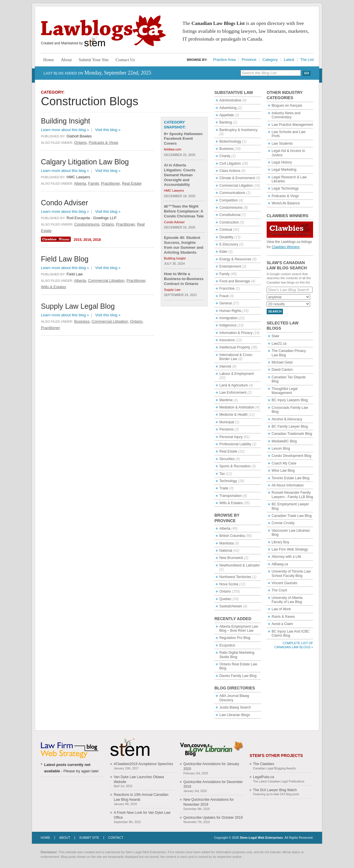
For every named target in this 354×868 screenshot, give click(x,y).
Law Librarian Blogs (235, 715)
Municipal (227, 422)
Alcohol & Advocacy (287, 419)
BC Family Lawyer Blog (290, 426)
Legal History (282, 162)
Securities (227, 459)
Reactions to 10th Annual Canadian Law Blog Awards (141, 797)
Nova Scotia (229, 584)
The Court (279, 590)
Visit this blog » (108, 130)
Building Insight (175, 258)
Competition (229, 200)
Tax (222, 474)
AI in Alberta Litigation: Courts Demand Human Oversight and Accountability (180, 175)
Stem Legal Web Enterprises (261, 838)
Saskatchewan (231, 606)
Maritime (226, 400)
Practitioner (110, 183)
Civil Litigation (230, 164)
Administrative (230, 100)
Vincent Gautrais (285, 583)
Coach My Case (284, 463)
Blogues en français (287, 106)
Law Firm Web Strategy (290, 549)
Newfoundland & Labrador (240, 565)
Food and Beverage (235, 281)
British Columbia (232, 536)
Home (49, 60)
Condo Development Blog (291, 456)
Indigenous (228, 325)
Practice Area (224, 60)
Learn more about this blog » (65, 130)
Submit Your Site (94, 60)
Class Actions (230, 171)
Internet (225, 366)
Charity (225, 156)
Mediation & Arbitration (237, 407)
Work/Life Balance (286, 203)
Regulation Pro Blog (235, 638)
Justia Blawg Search (235, 707)
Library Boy (280, 542)
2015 (78, 240)
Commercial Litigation (236, 186)
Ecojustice (227, 645)
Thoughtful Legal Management (285, 391)
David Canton (282, 370)
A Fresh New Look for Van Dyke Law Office (142, 815)
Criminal (226, 230)
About (66, 60)
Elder (223, 252)
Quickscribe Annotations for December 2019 (213, 784)
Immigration (229, 318)
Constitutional (230, 215)
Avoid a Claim (282, 624)
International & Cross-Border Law (236, 357)
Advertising (228, 108)
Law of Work (281, 609)
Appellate (227, 115)
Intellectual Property (235, 347)
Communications (232, 193)
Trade (224, 488)
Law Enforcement (233, 393)
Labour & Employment (237, 374)
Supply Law (172, 290)
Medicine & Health (233, 415)
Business (226, 149)
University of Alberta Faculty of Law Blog (287, 600)
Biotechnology (230, 141)
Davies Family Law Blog (238, 676)
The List (307, 60)
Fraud (224, 296)
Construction (229, 222)
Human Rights (230, 311)
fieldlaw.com (173, 149)
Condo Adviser (174, 222)
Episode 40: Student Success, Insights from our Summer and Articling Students (184, 245)
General (226, 303)
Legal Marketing (284, 170)
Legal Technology (285, 188)
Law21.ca (279, 344)
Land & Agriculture (234, 385)
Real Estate (228, 451)
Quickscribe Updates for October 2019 (213, 818)
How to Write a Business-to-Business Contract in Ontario (184, 279)
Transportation (231, 496)
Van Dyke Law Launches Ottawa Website (139, 779)
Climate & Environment (237, 178)
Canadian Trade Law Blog (292, 516)
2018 (97, 240)
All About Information (288, 485)
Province (249, 60)
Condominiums (231, 208)
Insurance (227, 340)
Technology (228, 481)
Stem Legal (95, 42)
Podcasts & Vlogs (285, 196)
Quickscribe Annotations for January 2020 (211, 766)
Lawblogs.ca (103, 31)
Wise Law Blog (283, 471)
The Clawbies (264, 764)
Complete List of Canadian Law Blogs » (294, 645)
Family (224, 274)
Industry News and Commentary (286, 115)
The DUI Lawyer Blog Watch (275, 790)
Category (270, 60)
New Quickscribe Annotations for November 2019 (208, 802)
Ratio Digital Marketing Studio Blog (237, 655)
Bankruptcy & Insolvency (238, 130)
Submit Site (89, 838)
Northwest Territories (235, 577)
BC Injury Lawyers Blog (290, 400)
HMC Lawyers (174, 190)
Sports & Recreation (235, 466)
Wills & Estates (231, 503)
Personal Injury (231, 437)
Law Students (282, 144)
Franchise (227, 288)
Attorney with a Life (286, 557)
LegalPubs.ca (264, 777)
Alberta (225, 529)
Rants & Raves (283, 617)
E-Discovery (229, 244)
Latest (289, 60)
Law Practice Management (292, 125)
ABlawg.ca (280, 564)
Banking (226, 122)
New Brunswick (231, 558)
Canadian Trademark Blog (292, 434)
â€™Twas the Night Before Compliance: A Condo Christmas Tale (184, 211)
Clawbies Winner (57, 239)
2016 (87, 240)
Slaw (275, 336)
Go (307, 73)
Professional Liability (235, 444)
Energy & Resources (235, 259)
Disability (226, 237)
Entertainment (230, 266)
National (226, 551)
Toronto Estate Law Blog (290, 478)
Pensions (226, 429)
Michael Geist (282, 362)
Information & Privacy (236, 333)
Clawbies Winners (286, 247)
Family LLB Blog (300, 497)
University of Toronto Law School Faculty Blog (291, 573)
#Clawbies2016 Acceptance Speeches (143, 764)
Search (275, 311)
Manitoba (226, 543)
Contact (116, 838)
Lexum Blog (281, 448)
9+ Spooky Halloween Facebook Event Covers (183, 139)
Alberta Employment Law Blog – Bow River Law (239, 629)
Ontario (225, 591)
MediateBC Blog (284, 441)
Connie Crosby (283, 523)
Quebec (225, 599)
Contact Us (125, 60)
